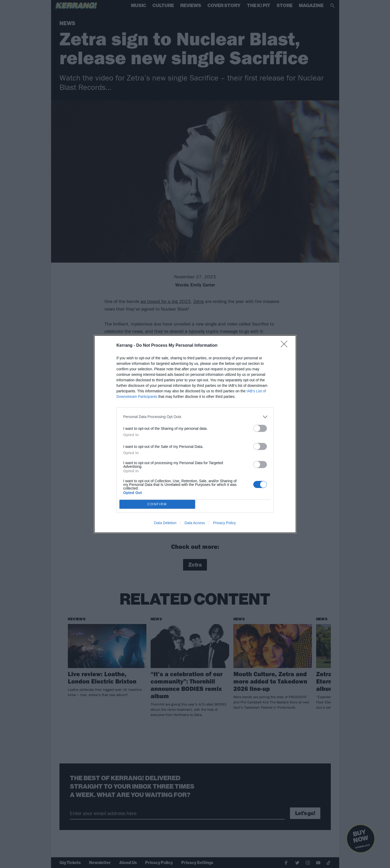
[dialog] (195, 434)
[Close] (286, 346)
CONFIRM (157, 504)
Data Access (195, 523)
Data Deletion (165, 523)
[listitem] (195, 417)
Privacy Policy (224, 523)
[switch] (260, 428)
